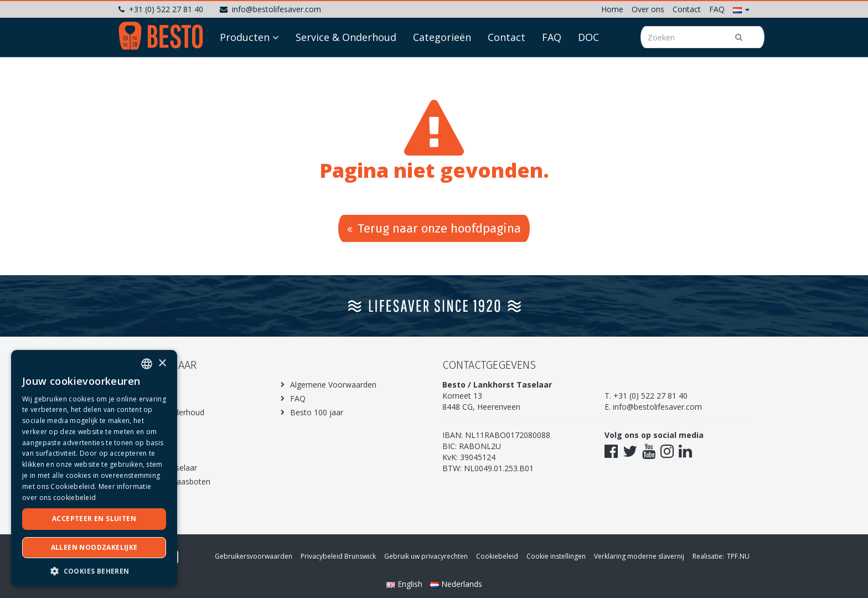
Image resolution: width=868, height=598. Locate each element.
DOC (588, 68)
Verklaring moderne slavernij (639, 556)
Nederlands (456, 584)
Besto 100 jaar (317, 412)
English (405, 584)
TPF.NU (738, 556)
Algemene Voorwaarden (333, 385)
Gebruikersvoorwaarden (254, 556)
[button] (741, 9)
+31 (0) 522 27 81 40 (161, 9)
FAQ (717, 9)
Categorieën (442, 68)
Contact (687, 9)
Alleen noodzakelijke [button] (94, 547)
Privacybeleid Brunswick (338, 556)
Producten (245, 68)
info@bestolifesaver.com (270, 9)
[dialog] (94, 468)
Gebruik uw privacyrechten (426, 556)
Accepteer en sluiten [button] (94, 519)
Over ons (648, 9)
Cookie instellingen (556, 556)
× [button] (162, 364)
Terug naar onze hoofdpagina (434, 228)
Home (612, 9)
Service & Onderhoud (346, 68)
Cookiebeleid (497, 556)
